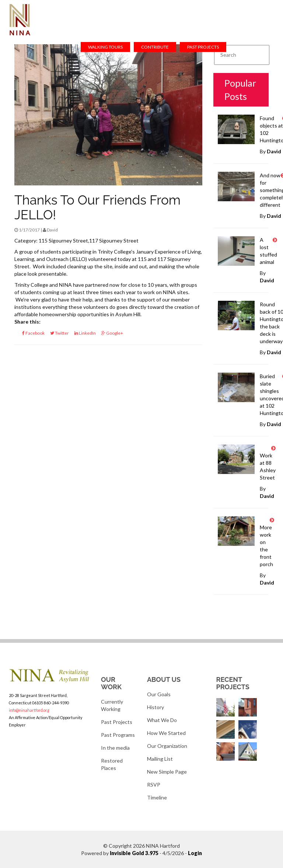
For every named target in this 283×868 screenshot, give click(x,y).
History (156, 707)
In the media (115, 748)
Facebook (33, 333)
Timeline (157, 797)
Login (195, 853)
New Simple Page (167, 772)
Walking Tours (105, 47)
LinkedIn (85, 333)
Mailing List (160, 759)
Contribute (155, 47)
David (274, 151)
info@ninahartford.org (29, 710)
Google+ (112, 333)
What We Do (162, 720)
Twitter (60, 333)
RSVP (154, 785)
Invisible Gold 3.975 (135, 853)
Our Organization (167, 746)
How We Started (166, 733)
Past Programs (118, 735)
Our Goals (159, 694)
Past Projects (203, 47)
